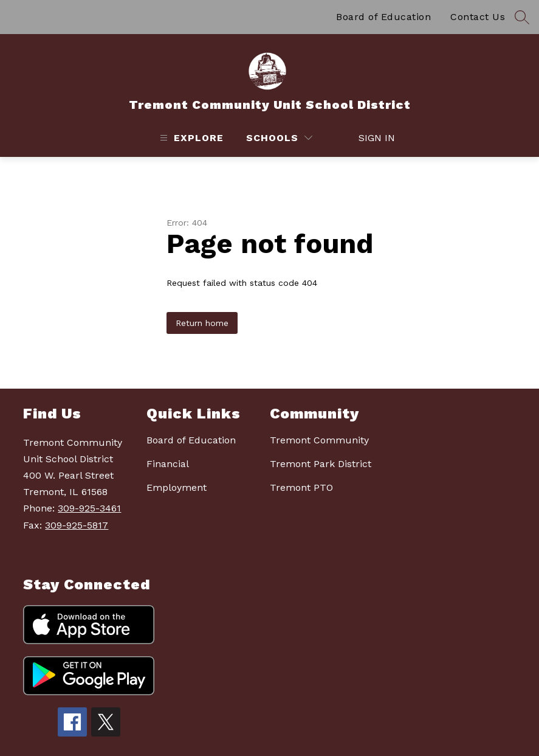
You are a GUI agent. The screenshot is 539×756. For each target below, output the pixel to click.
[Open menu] (190, 138)
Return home (202, 323)
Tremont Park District (321, 464)
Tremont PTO (301, 487)
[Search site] (522, 17)
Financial (168, 464)
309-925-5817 (77, 525)
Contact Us (478, 17)
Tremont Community (319, 440)
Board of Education (383, 17)
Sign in (370, 138)
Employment (177, 487)
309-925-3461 (89, 508)
